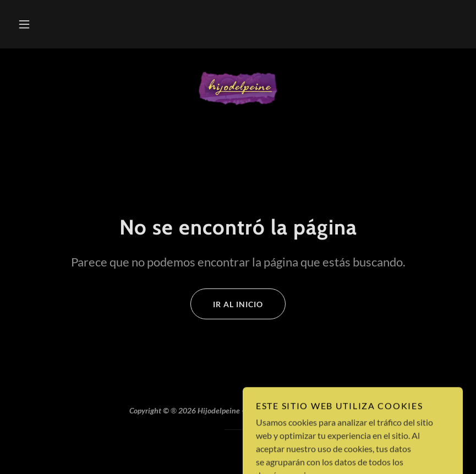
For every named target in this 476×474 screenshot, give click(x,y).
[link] (238, 88)
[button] (24, 24)
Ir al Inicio (227, 304)
